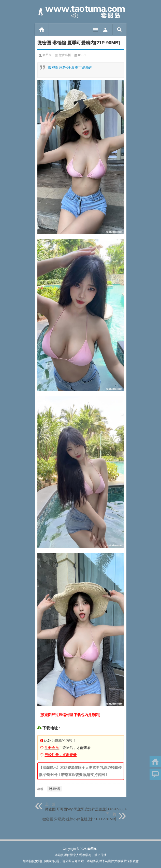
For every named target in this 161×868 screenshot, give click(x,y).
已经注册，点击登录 (61, 755)
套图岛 (47, 55)
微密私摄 (65, 55)
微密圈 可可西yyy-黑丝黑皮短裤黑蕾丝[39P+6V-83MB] (88, 809)
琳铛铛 (54, 789)
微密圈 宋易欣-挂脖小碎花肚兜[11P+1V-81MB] (79, 819)
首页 (42, 30)
